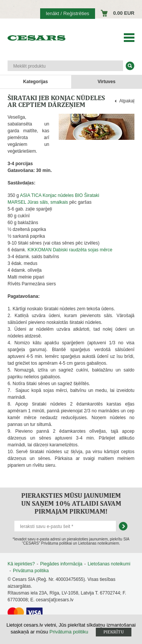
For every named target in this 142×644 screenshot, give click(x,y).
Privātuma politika (31, 571)
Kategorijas (35, 82)
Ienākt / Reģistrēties (68, 13)
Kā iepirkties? (21, 564)
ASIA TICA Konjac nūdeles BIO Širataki (60, 195)
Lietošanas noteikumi (109, 564)
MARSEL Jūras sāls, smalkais (38, 202)
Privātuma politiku (69, 632)
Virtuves (107, 82)
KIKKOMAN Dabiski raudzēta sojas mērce (70, 250)
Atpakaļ (127, 101)
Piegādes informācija (61, 564)
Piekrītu (114, 632)
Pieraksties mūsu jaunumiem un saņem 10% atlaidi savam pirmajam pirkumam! (71, 503)
